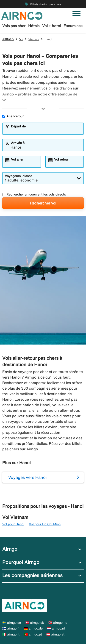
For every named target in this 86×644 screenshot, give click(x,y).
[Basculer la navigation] (76, 14)
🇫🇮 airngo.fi (11, 628)
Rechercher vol (43, 203)
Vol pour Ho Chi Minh (45, 524)
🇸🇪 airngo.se (12, 623)
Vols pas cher (14, 26)
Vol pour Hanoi (13, 524)
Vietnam (34, 39)
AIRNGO (8, 39)
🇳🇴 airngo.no (58, 623)
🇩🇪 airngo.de (33, 628)
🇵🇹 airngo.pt (33, 634)
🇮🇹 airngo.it (11, 634)
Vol (21, 39)
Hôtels (34, 26)
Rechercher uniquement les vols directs (34, 194)
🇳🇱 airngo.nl (56, 628)
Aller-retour (13, 116)
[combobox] (46, 131)
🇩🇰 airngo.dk (35, 623)
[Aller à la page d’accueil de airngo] (22, 15)
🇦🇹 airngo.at (55, 634)
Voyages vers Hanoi (28, 477)
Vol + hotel (51, 26)
